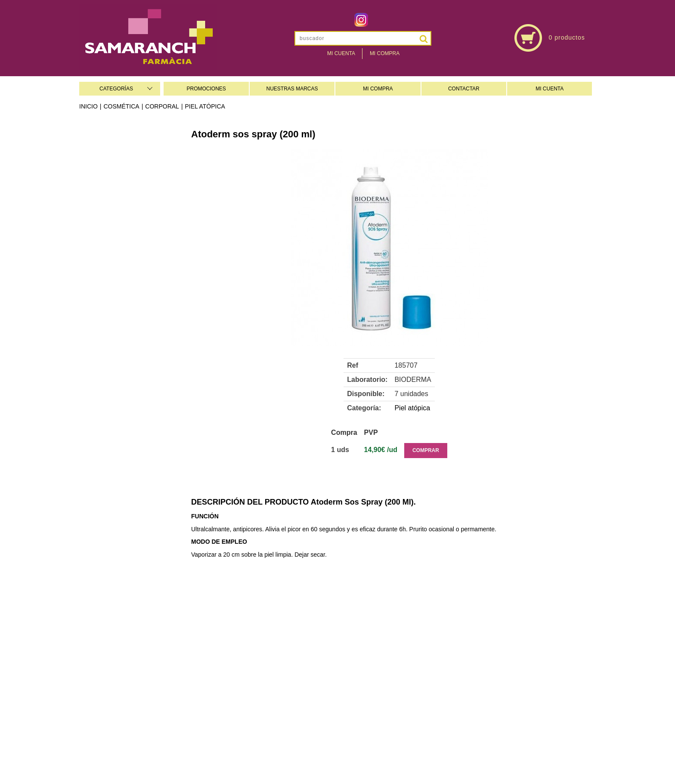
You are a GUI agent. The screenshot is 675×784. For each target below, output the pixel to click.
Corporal (162, 106)
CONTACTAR (464, 89)
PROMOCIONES (206, 89)
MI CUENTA (550, 89)
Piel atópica (205, 106)
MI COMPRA (378, 89)
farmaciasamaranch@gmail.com (511, 677)
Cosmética (121, 106)
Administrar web (277, 768)
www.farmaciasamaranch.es (511, 688)
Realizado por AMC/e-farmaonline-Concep (363, 768)
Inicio (88, 106)
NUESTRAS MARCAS (292, 89)
